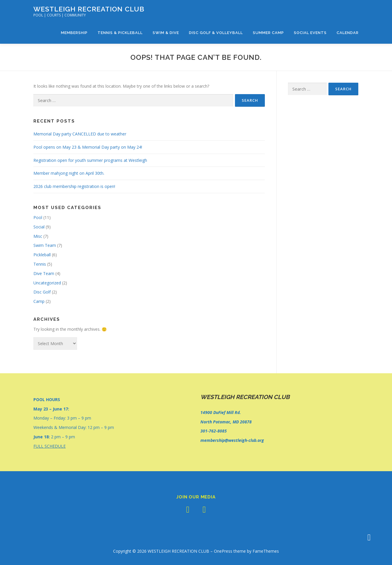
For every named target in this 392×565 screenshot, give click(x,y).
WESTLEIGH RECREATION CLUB (89, 9)
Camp (39, 301)
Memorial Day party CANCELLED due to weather (80, 134)
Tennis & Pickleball (120, 33)
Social (39, 227)
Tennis (40, 264)
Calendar (348, 33)
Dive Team (44, 273)
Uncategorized (47, 283)
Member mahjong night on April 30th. (69, 173)
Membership (74, 33)
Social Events (310, 33)
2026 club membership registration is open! (74, 186)
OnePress (223, 551)
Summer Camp (268, 33)
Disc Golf (42, 292)
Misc (38, 236)
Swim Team (45, 245)
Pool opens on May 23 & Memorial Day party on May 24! (88, 147)
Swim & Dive (166, 33)
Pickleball (42, 255)
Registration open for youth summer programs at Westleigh (90, 160)
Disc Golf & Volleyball (216, 33)
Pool (38, 217)
